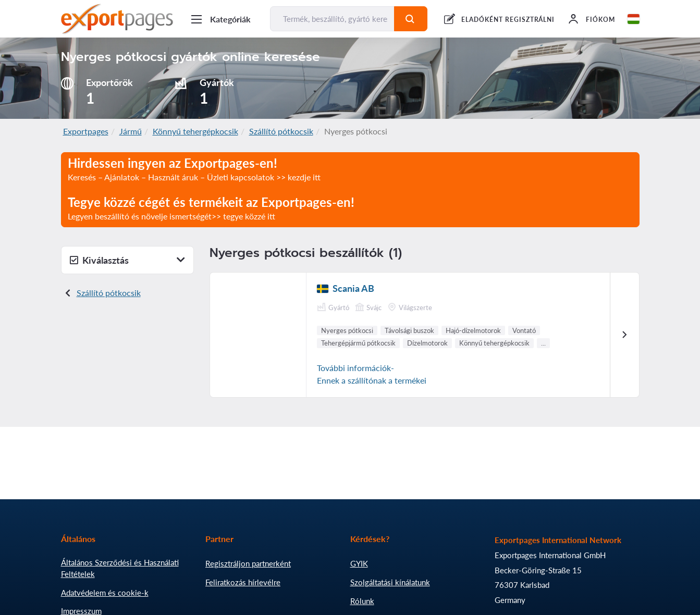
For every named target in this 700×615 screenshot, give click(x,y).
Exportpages (86, 131)
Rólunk (362, 601)
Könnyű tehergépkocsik (195, 131)
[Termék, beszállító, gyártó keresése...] (333, 19)
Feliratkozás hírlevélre (243, 582)
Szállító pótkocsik (281, 131)
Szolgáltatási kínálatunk (390, 582)
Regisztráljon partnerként (248, 563)
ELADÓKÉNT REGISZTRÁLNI (508, 20)
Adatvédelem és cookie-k (105, 593)
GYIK (359, 563)
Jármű (131, 131)
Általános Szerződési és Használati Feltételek (120, 568)
